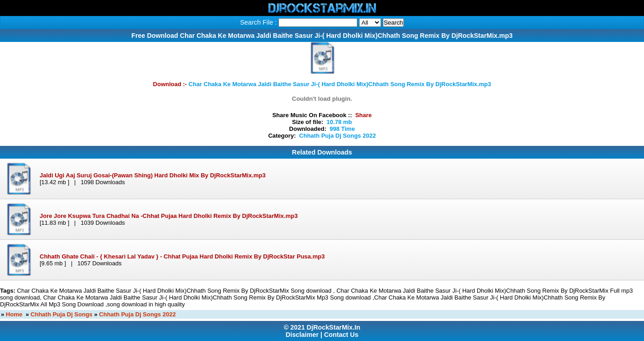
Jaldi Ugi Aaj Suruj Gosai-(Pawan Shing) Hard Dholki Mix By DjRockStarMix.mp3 (153, 175)
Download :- (322, 84)
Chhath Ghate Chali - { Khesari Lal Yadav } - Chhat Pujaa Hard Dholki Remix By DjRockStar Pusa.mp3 (182, 256)
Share (363, 115)
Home (14, 314)
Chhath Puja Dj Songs (62, 314)
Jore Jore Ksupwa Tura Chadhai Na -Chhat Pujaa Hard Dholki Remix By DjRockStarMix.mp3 (169, 216)
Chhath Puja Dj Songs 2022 (137, 314)
